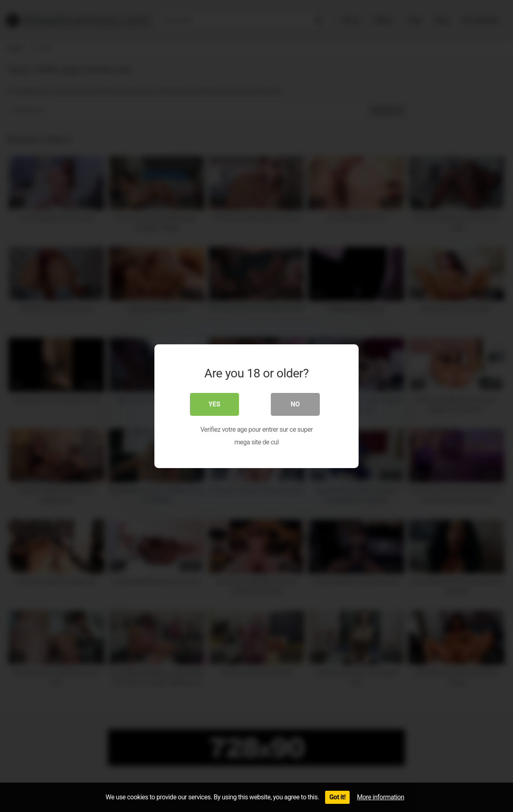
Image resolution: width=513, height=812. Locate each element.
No (295, 404)
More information (380, 797)
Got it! (337, 797)
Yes (215, 404)
